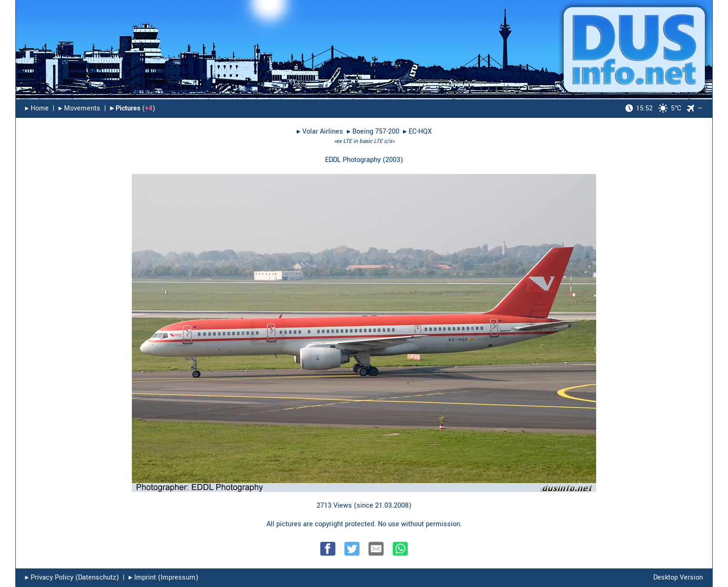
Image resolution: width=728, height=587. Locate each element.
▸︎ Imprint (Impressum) (163, 577)
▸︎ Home (37, 108)
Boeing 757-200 (376, 132)
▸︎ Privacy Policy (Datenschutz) (72, 577)
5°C (653, 108)
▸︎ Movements (79, 108)
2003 (393, 160)
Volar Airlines (323, 132)
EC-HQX (420, 132)
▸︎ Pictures (125, 108)
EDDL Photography (353, 160)
